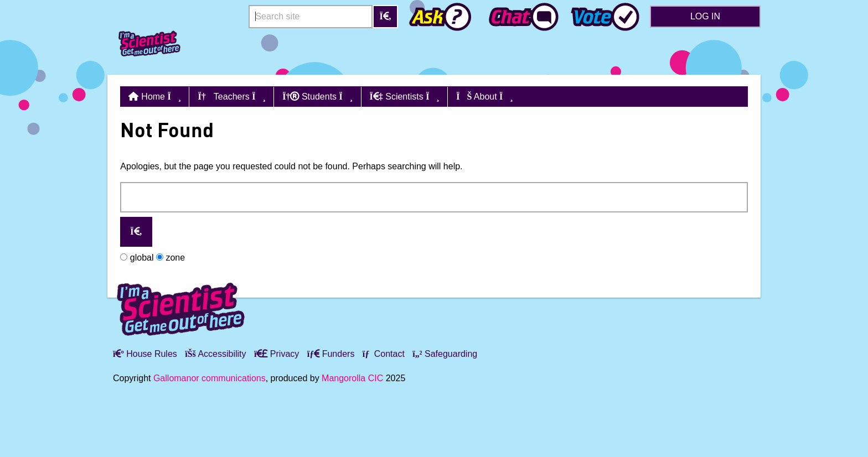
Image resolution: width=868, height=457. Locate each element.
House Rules (145, 354)
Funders (331, 354)
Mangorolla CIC (352, 378)
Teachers (231, 97)
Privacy (277, 354)
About (485, 97)
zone (170, 258)
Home (161, 97)
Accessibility (215, 354)
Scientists (405, 97)
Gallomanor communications (210, 378)
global (137, 258)
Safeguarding (445, 354)
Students (317, 97)
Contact (384, 354)
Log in (705, 16)
